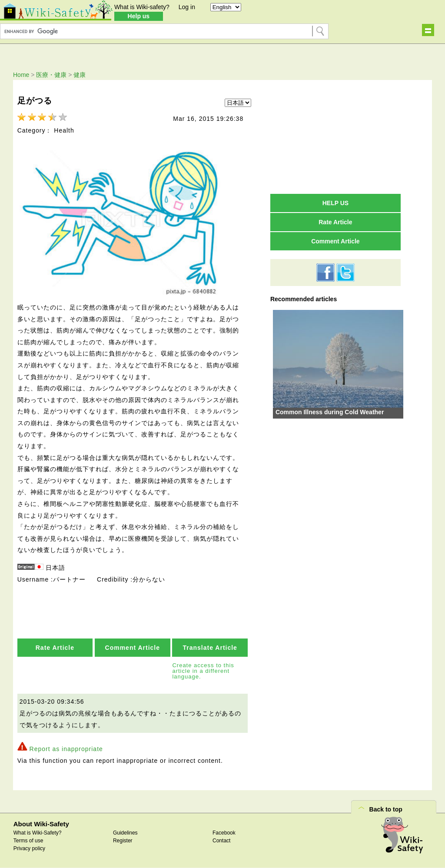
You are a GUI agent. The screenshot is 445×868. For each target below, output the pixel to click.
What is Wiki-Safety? (38, 833)
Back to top (386, 809)
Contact (221, 841)
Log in (187, 7)
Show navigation (428, 30)
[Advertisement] (335, 136)
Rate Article (55, 648)
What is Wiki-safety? (142, 7)
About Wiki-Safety (41, 824)
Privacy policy (29, 848)
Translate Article (210, 648)
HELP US (335, 203)
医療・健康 (51, 75)
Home (21, 75)
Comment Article (133, 648)
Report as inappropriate (66, 749)
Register (123, 841)
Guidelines (125, 833)
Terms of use (28, 841)
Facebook (224, 833)
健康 (80, 75)
